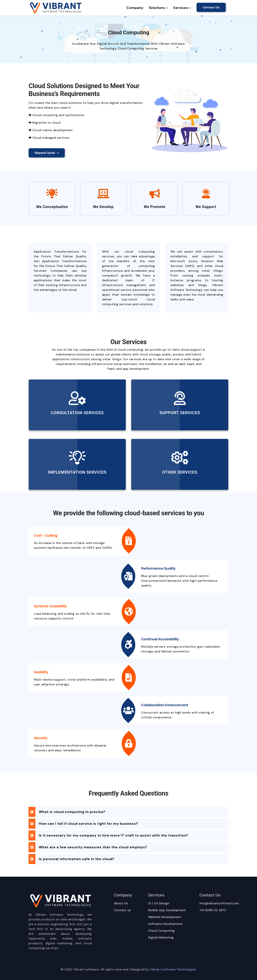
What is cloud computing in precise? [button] (72, 812)
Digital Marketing (161, 937)
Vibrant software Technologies (173, 969)
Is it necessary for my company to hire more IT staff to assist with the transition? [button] (113, 835)
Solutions (158, 8)
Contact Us (211, 7)
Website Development (165, 917)
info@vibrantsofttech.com (219, 903)
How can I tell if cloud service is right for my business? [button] (88, 824)
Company (135, 8)
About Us (121, 903)
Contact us (122, 910)
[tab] (128, 812)
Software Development (165, 924)
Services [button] (182, 8)
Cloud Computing (161, 931)
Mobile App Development (167, 910)
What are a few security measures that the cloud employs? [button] (93, 847)
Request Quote (47, 153)
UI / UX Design (159, 903)
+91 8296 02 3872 (213, 910)
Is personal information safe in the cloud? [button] (77, 859)
